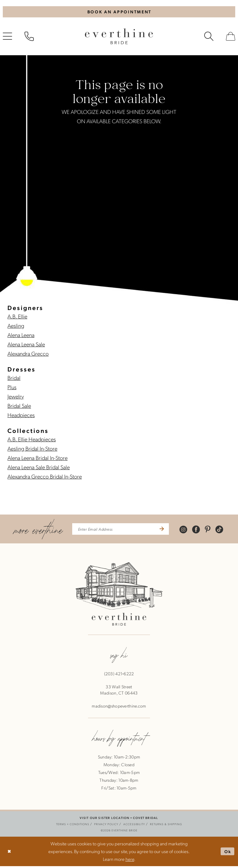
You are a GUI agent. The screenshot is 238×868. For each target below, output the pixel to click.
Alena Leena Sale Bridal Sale (39, 468)
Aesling (16, 327)
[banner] (119, 37)
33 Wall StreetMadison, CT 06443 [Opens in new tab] (119, 692)
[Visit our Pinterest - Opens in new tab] (213, 531)
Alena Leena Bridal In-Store (37, 459)
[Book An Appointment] (119, 12)
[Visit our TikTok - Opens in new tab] (225, 531)
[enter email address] (121, 531)
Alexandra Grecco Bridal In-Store (45, 477)
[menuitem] (29, 38)
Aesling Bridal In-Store (32, 450)
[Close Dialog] (10, 853)
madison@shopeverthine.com (119, 708)
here (130, 861)
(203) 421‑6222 (119, 676)
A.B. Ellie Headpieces (32, 440)
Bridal (14, 379)
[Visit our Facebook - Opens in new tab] (201, 531)
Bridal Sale (19, 407)
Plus (12, 388)
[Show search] (209, 38)
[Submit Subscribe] (165, 531)
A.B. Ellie (17, 317)
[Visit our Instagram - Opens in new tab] (189, 531)
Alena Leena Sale (26, 345)
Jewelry (16, 397)
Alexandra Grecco (28, 355)
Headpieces (21, 416)
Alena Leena (21, 336)
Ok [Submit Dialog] (227, 853)
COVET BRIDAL (145, 820)
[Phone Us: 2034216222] (29, 38)
